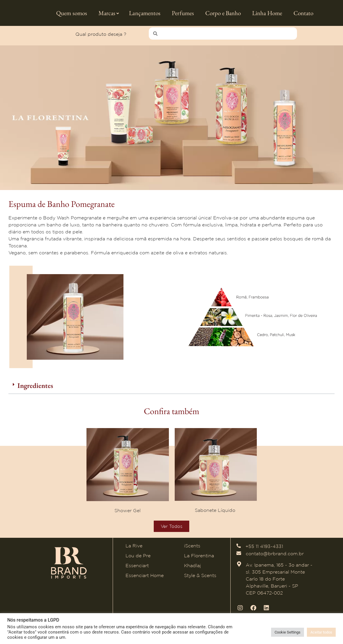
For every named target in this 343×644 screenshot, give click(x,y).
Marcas (109, 13)
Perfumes (183, 13)
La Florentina (199, 558)
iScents (192, 549)
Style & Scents (200, 578)
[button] (172, 389)
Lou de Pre (138, 558)
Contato (304, 13)
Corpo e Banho (223, 13)
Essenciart (137, 568)
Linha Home (267, 13)
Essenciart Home (145, 578)
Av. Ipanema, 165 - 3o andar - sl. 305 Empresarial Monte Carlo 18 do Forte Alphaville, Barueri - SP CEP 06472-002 (279, 581)
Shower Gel (128, 513)
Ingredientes (35, 388)
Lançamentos (145, 13)
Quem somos (72, 13)
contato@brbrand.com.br (275, 556)
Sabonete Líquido (216, 513)
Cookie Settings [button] (288, 632)
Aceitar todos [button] (321, 632)
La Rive (134, 549)
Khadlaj (192, 568)
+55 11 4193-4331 (264, 549)
